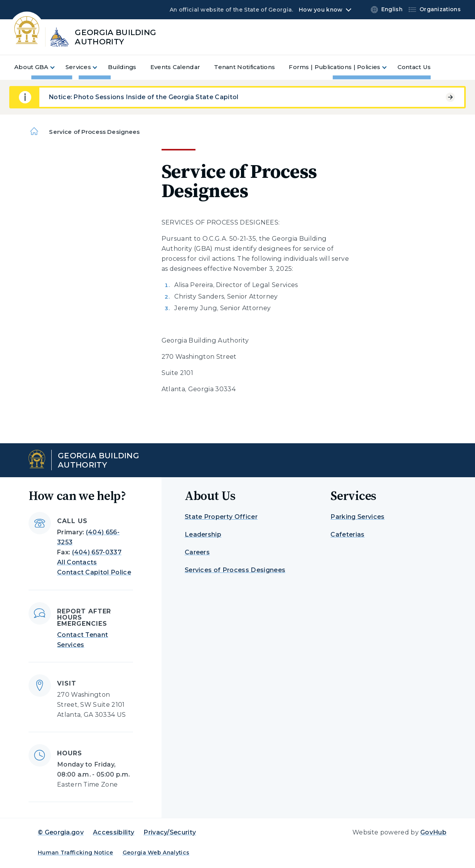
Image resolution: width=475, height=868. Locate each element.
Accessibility (114, 832)
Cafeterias (347, 534)
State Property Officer (221, 517)
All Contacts (77, 562)
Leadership (203, 534)
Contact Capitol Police (94, 572)
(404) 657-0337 (97, 552)
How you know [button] (321, 10)
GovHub (433, 832)
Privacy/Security (170, 832)
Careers (197, 552)
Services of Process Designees (235, 570)
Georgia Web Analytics (156, 853)
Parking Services (357, 517)
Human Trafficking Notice (76, 853)
